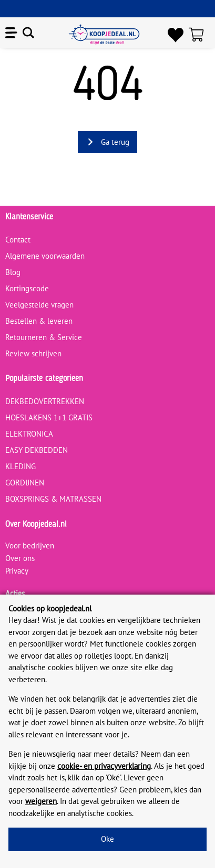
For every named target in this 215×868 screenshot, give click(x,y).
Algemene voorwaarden (45, 256)
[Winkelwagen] (199, 35)
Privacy (17, 571)
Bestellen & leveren (39, 321)
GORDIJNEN (25, 483)
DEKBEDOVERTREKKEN (45, 401)
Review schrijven (33, 353)
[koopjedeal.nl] (104, 35)
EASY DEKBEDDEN (37, 450)
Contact (18, 240)
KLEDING (21, 466)
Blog (13, 272)
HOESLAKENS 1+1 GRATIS (49, 417)
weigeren (41, 801)
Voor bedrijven (30, 546)
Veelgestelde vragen (39, 305)
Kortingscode (27, 288)
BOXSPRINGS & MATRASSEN (53, 499)
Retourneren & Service (44, 337)
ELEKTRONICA (29, 434)
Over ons (20, 558)
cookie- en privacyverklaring (104, 766)
